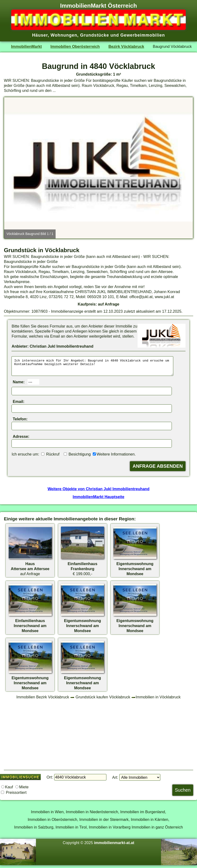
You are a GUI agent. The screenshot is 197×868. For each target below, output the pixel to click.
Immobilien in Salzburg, (34, 830)
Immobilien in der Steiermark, (104, 822)
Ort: (50, 780)
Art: (115, 780)
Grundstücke (95, 35)
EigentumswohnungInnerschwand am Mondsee (135, 572)
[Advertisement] (98, 737)
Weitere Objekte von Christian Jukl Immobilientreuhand (98, 492)
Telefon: (20, 422)
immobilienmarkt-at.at (114, 846)
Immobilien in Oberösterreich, (53, 822)
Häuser (40, 35)
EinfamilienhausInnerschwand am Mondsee (30, 629)
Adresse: (21, 439)
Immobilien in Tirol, (72, 830)
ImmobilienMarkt (26, 46)
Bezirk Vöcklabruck (126, 46)
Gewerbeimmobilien (143, 35)
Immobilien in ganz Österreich (157, 830)
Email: (19, 404)
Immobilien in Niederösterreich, (93, 815)
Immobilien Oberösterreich (75, 46)
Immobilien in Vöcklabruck (158, 700)
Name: (19, 385)
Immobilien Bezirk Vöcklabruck (43, 700)
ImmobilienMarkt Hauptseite (98, 500)
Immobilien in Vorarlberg (110, 830)
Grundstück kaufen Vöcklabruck (103, 700)
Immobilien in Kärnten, (150, 822)
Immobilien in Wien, (48, 815)
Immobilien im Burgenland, (143, 815)
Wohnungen (64, 35)
